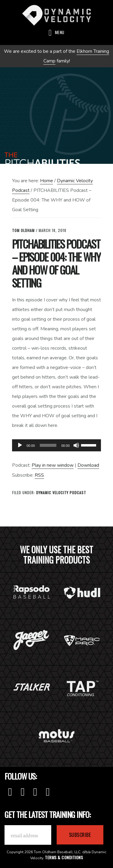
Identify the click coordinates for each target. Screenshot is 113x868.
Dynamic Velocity (56, 15)
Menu (60, 32)
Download (88, 465)
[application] (56, 445)
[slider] (48, 445)
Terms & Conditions (64, 857)
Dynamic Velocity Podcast (61, 493)
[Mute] (76, 445)
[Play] (20, 445)
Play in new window (53, 465)
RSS (39, 475)
